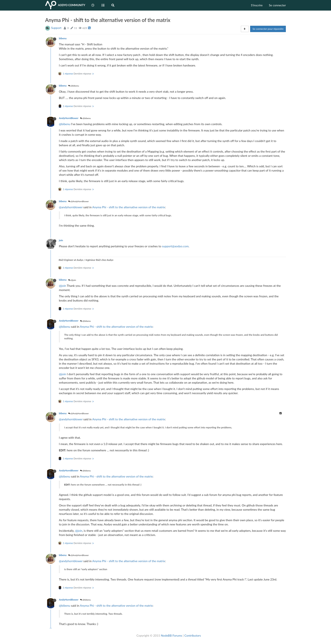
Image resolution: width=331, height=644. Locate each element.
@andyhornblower (71, 207)
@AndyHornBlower (78, 201)
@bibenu (74, 86)
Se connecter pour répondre (268, 29)
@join (72, 280)
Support (56, 28)
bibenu (63, 38)
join (61, 240)
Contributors (193, 635)
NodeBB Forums (172, 635)
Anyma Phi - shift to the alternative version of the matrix (129, 207)
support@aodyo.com (175, 246)
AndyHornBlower (69, 118)
